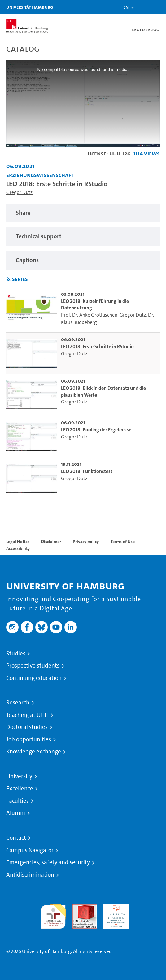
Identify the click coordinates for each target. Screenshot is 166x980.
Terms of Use (123, 542)
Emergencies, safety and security (48, 862)
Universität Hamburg (30, 7)
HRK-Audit (114, 908)
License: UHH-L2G (109, 153)
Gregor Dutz (19, 192)
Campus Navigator (30, 850)
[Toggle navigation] (158, 7)
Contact (16, 838)
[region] (83, 213)
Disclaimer (51, 542)
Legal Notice (18, 542)
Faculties (17, 801)
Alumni (16, 813)
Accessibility (18, 548)
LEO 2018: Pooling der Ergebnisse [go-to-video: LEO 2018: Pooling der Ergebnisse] (96, 430)
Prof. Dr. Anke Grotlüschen (89, 315)
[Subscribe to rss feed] (9, 279)
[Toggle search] (143, 7)
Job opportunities (29, 739)
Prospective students (33, 666)
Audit (78, 908)
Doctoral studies (27, 727)
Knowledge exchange (34, 752)
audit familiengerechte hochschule (53, 915)
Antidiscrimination (30, 875)
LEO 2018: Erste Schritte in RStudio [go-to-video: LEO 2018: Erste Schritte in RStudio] (97, 346)
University (19, 776)
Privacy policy (86, 542)
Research (18, 703)
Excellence (20, 789)
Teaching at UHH (27, 715)
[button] (126, 7)
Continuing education (34, 678)
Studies (16, 654)
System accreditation (147, 911)
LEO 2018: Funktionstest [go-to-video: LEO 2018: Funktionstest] (87, 471)
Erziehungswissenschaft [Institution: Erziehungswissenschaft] (40, 175)
